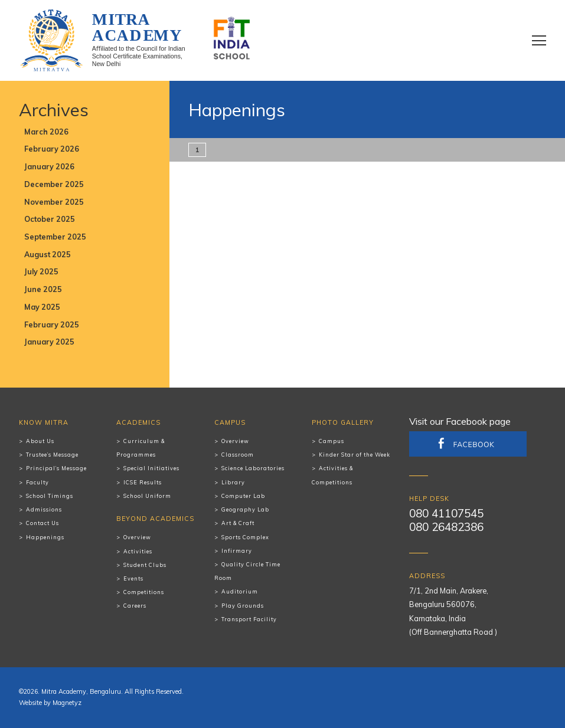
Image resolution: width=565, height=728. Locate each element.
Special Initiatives (151, 468)
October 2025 (50, 219)
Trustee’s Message (52, 455)
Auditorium (240, 591)
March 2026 (46, 132)
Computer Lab (243, 496)
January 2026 (49, 166)
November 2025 (54, 202)
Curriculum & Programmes (141, 448)
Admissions (44, 509)
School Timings (50, 496)
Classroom (238, 455)
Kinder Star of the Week (355, 455)
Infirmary (237, 551)
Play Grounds (243, 606)
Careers (135, 606)
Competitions (144, 592)
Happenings (45, 537)
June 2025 (43, 289)
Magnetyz (67, 703)
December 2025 (54, 184)
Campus (230, 422)
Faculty (37, 482)
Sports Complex (245, 537)
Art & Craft (238, 523)
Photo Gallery (343, 422)
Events (133, 578)
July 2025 (41, 271)
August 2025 (48, 254)
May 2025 (42, 307)
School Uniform (147, 496)
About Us (40, 441)
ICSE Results (143, 482)
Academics (138, 422)
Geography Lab (245, 509)
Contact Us (43, 523)
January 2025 (49, 342)
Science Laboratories (253, 468)
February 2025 (52, 324)
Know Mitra (44, 422)
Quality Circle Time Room (247, 571)
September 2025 (55, 237)
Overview (137, 537)
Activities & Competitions (332, 475)
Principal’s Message (56, 468)
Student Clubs (145, 565)
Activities (138, 551)
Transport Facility (249, 619)
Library (233, 482)
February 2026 (52, 149)
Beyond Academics (155, 519)
